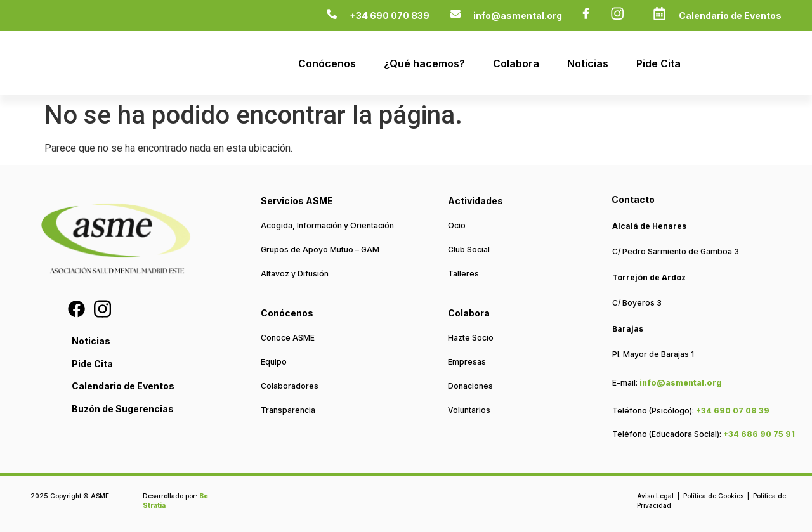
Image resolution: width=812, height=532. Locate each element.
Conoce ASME (288, 338)
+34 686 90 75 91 (759, 434)
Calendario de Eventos (730, 16)
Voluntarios (469, 410)
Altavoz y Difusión (295, 274)
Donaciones (470, 386)
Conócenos (327, 63)
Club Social (469, 250)
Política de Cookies (713, 496)
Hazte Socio (471, 338)
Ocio (457, 225)
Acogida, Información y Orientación (327, 225)
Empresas (467, 362)
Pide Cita (658, 63)
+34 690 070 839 (390, 16)
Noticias (588, 63)
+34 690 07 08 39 (733, 411)
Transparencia (288, 410)
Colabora (516, 63)
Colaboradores (290, 386)
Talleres (463, 274)
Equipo (274, 362)
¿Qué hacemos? (424, 63)
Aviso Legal (655, 496)
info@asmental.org (518, 16)
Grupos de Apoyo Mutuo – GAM (320, 250)
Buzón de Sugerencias (123, 409)
